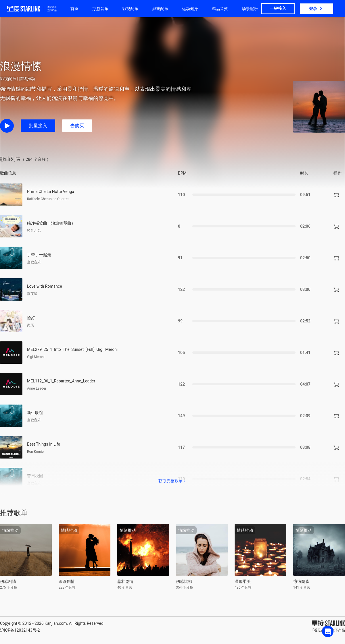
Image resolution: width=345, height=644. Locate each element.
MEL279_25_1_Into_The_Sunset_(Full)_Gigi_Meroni (72, 349)
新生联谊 (35, 413)
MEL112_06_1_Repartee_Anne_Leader (61, 381)
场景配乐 (250, 9)
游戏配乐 (160, 9)
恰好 (31, 318)
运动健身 (190, 9)
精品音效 (220, 9)
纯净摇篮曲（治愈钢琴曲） (51, 223)
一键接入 (278, 8)
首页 (74, 9)
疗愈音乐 (100, 9)
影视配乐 (130, 9)
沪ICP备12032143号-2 (20, 630)
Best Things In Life (44, 444)
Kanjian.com (56, 623)
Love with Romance (45, 286)
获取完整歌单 (172, 481)
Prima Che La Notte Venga (51, 192)
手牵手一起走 (39, 255)
